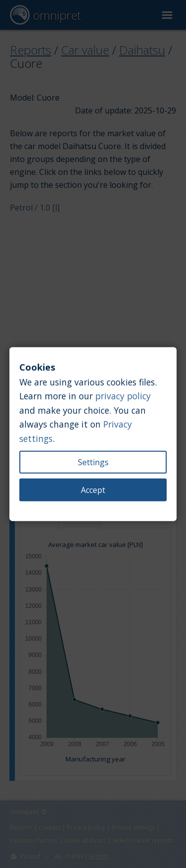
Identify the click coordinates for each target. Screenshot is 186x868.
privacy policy (123, 396)
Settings (93, 462)
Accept (93, 489)
